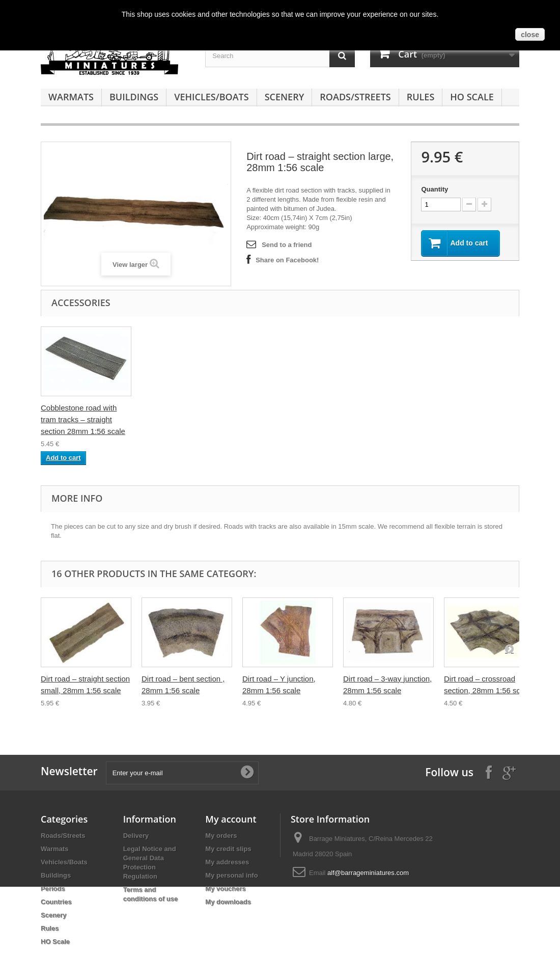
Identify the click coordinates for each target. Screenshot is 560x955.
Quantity (435, 189)
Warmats (71, 97)
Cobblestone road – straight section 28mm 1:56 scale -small (179, 419)
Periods (53, 889)
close (530, 35)
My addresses (227, 862)
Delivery (136, 836)
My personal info (231, 875)
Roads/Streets (355, 97)
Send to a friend (287, 245)
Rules (421, 97)
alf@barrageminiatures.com (368, 873)
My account (231, 819)
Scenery (285, 97)
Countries (56, 902)
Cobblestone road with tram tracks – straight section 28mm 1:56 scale (285, 419)
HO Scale (472, 97)
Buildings (134, 97)
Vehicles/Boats (211, 97)
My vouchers (225, 889)
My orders (221, 836)
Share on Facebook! (287, 260)
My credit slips (228, 849)
